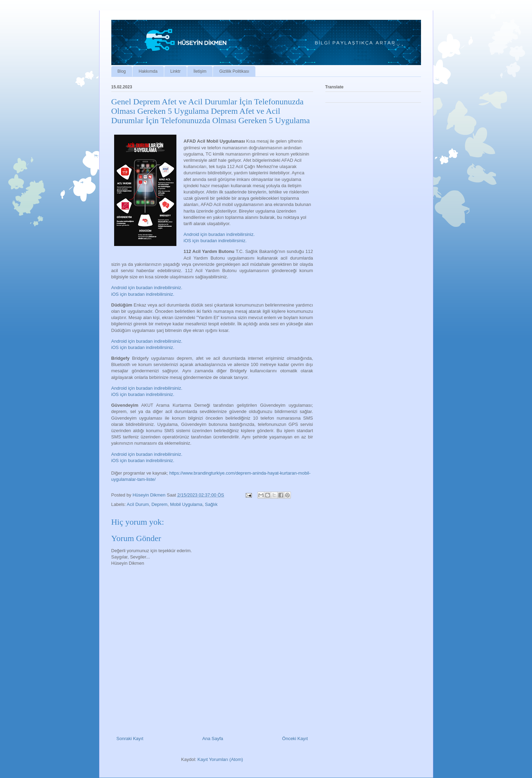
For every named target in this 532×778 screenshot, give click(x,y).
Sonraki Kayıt (130, 739)
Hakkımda (148, 71)
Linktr (176, 71)
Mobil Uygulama (186, 504)
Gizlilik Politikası (234, 71)
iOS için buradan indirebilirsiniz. (215, 241)
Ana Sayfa (213, 739)
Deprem (159, 504)
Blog (122, 71)
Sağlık (211, 504)
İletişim (200, 71)
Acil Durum (138, 504)
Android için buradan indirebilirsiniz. (219, 234)
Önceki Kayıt (295, 739)
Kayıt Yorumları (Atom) (220, 759)
